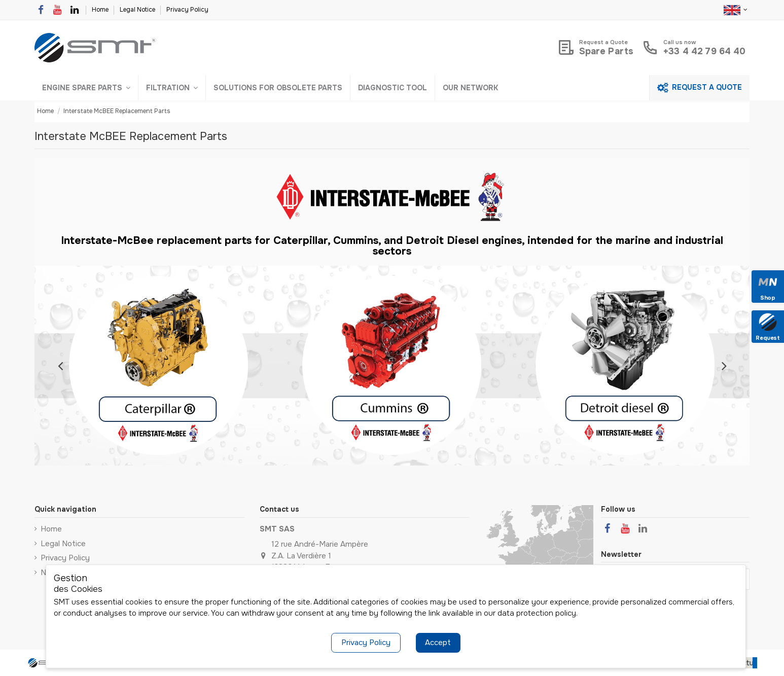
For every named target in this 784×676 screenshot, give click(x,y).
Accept (438, 643)
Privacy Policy (187, 10)
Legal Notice (138, 10)
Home (101, 10)
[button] (86, 88)
